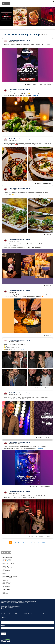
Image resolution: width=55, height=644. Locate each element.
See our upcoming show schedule (42, 85)
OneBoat (10, 614)
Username (4, 620)
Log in (4, 634)
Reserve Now (47, 183)
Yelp (10, 553)
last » (43, 542)
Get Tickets (48, 437)
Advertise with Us (5, 609)
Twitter (8, 553)
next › (39, 542)
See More (35, 95)
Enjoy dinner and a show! (44, 134)
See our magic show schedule (43, 536)
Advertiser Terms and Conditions (7, 610)
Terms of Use (27, 601)
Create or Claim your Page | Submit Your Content (11, 606)
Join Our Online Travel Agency (7, 608)
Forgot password (8, 631)
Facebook (2, 553)
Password (4, 625)
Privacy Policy (33, 601)
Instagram (5, 553)
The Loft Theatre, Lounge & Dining (21, 35)
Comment (28, 85)
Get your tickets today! (45, 487)
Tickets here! (47, 388)
